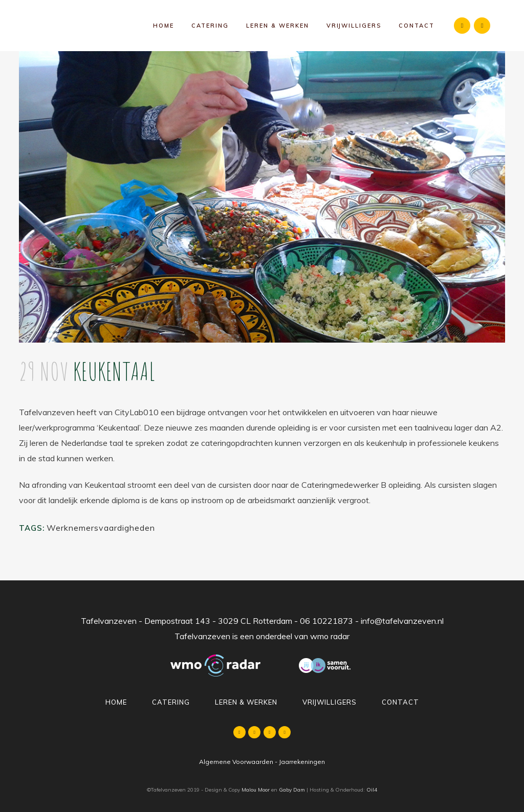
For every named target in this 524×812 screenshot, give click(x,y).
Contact (400, 702)
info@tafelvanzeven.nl (402, 621)
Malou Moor (256, 790)
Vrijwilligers (330, 702)
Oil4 (372, 790)
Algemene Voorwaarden (236, 762)
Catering (171, 702)
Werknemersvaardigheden (101, 528)
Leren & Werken (246, 702)
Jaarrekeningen (302, 762)
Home (116, 702)
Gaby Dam (292, 790)
